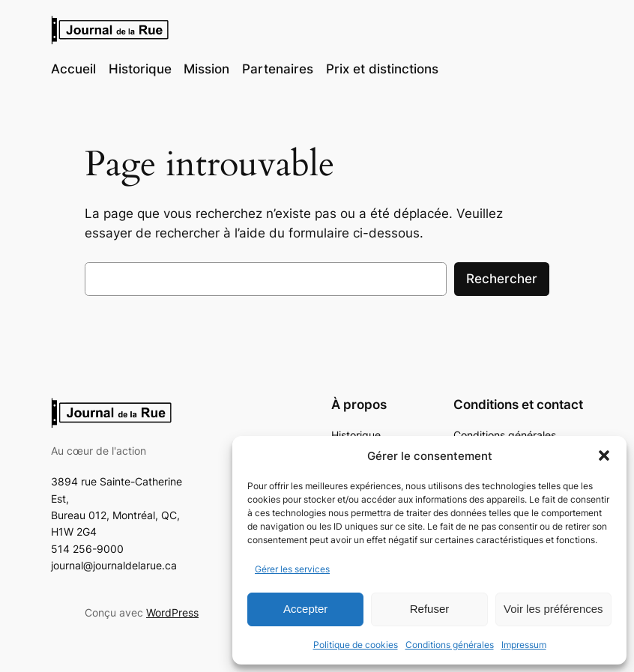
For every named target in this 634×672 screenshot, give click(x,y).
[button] (604, 455)
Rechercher (502, 279)
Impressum (524, 645)
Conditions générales (450, 645)
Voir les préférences (553, 609)
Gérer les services (292, 569)
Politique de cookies (356, 645)
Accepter (305, 609)
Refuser (430, 609)
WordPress (172, 612)
